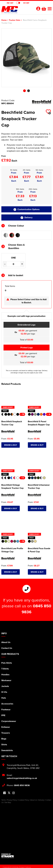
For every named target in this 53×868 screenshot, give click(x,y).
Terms (4, 800)
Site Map (8, 802)
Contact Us (7, 648)
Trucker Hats (15, 20)
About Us (6, 642)
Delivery (27, 217)
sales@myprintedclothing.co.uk (22, 778)
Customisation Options (27, 209)
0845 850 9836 (22, 785)
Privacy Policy (12, 800)
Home (4, 20)
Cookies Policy (24, 800)
